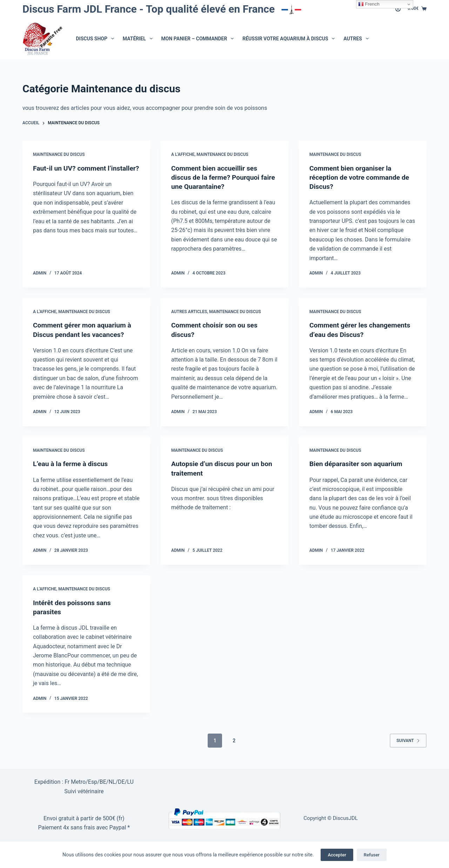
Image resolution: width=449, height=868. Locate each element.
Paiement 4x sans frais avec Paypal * (84, 827)
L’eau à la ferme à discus (72, 464)
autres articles (189, 312)
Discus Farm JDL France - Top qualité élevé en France (164, 9)
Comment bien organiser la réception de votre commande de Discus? (361, 177)
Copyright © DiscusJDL (331, 818)
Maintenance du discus (59, 154)
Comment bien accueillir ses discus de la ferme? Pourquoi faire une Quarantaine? (217, 177)
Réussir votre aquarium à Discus (290, 39)
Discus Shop (96, 39)
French (369, 4)
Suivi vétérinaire (84, 791)
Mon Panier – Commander (199, 39)
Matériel (139, 39)
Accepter (337, 855)
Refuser (372, 855)
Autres (357, 39)
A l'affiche (183, 154)
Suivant (408, 740)
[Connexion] (398, 9)
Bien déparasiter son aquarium (358, 464)
